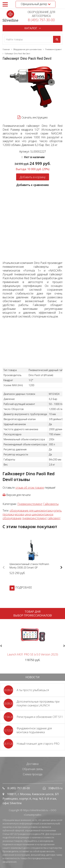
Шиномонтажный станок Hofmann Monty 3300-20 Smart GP (29, 566)
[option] (32, 564)
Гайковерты (51, 504)
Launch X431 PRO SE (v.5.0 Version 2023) (33, 654)
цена (28, 514)
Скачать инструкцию (35, 117)
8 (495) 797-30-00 (41, 20)
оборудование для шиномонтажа (31, 511)
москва (19, 514)
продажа (8, 514)
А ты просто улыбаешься (33, 690)
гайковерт (54, 518)
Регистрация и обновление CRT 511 (40, 717)
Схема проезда (33, 774)
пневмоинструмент (34, 518)
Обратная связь (33, 769)
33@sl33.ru (55, 788)
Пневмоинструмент (30, 504)
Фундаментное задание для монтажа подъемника (34, 730)
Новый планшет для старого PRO (38, 744)
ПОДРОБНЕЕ (24, 587)
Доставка (32, 764)
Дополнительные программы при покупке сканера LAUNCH (38, 703)
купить (58, 511)
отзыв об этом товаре (30, 488)
